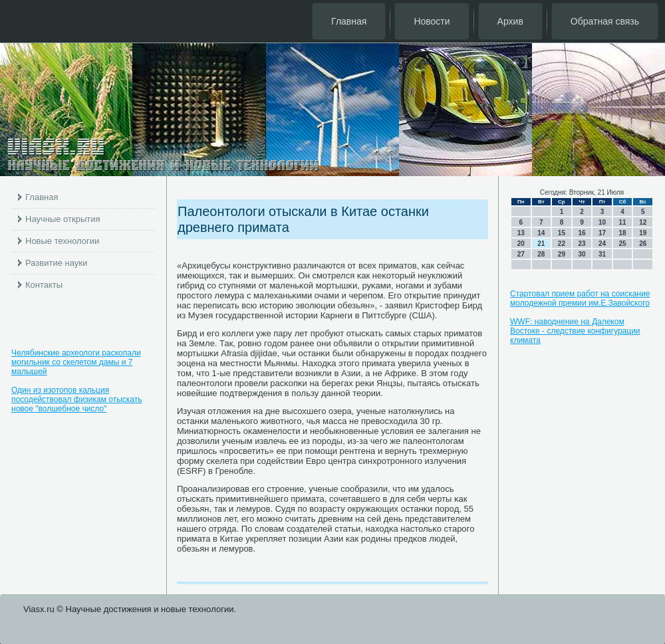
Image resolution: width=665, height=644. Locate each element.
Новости (432, 21)
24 (602, 244)
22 (562, 244)
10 (602, 222)
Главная (349, 21)
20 (521, 244)
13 (521, 233)
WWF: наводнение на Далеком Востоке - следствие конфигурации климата (575, 331)
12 (643, 222)
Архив (510, 21)
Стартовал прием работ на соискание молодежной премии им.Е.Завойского (580, 298)
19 (643, 233)
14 (541, 233)
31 (602, 254)
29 (562, 254)
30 (582, 254)
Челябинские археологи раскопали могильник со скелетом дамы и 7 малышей (76, 362)
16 (582, 233)
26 (643, 244)
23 (582, 244)
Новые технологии (62, 241)
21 (541, 244)
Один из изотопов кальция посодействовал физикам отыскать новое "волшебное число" (77, 399)
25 (623, 244)
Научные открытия (63, 219)
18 (623, 233)
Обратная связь (605, 21)
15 (562, 233)
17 (602, 233)
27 (521, 254)
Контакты (44, 285)
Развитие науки (56, 263)
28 (541, 254)
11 (623, 222)
